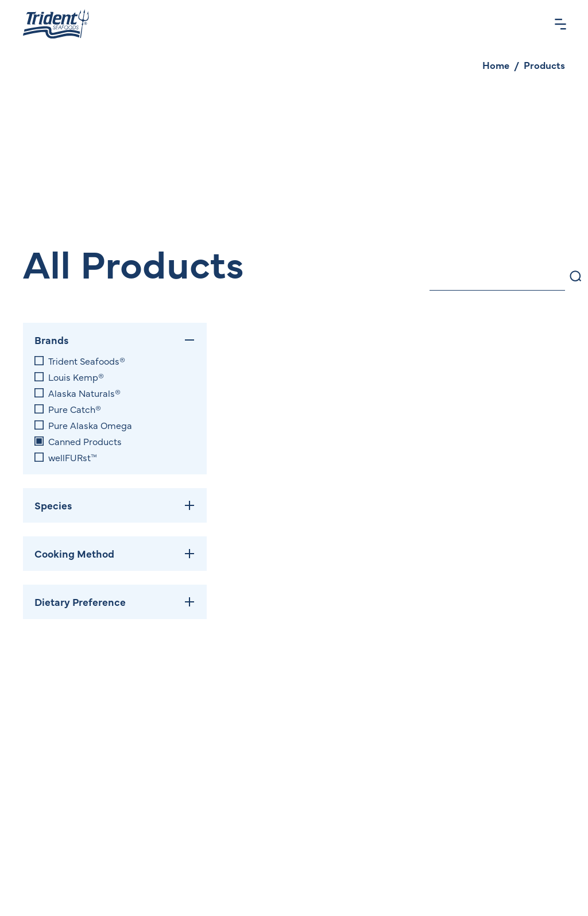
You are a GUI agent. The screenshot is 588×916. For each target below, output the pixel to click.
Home (496, 65)
